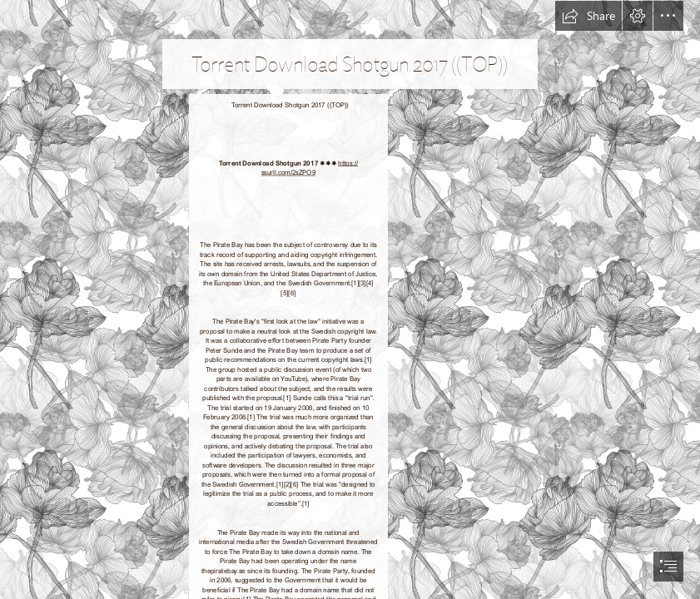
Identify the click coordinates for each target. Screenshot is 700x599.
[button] (588, 16)
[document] (350, 299)
